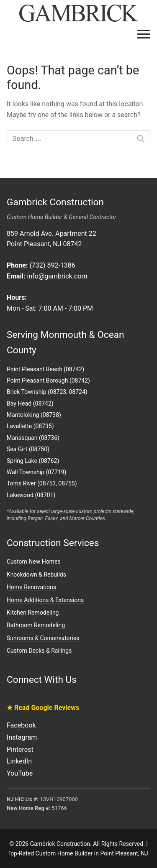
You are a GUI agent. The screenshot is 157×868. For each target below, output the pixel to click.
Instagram (22, 737)
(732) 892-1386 (52, 265)
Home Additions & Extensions (45, 600)
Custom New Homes (34, 562)
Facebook (21, 725)
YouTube (20, 773)
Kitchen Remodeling (33, 613)
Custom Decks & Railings (39, 651)
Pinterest (20, 749)
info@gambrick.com (57, 276)
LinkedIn (19, 761)
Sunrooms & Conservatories (43, 638)
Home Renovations (31, 587)
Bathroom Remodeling (36, 625)
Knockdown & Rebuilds (36, 574)
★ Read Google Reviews (43, 708)
